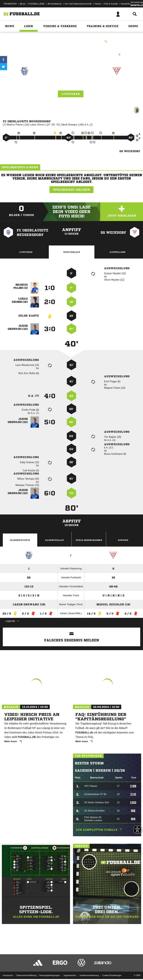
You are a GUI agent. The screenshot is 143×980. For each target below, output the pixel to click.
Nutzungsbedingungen (50, 967)
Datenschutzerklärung (26, 967)
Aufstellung (117, 252)
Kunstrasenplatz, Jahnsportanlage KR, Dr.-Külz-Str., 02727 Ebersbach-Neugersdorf (71, 55)
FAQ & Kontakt (111, 4)
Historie (123, 540)
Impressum (8, 967)
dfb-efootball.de (55, 4)
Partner (98, 4)
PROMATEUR (10, 4)
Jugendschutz (70, 967)
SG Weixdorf (117, 84)
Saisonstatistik (20, 540)
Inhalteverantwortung (89, 967)
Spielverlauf (72, 252)
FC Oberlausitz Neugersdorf (25, 87)
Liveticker (71, 94)
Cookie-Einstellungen (112, 967)
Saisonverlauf (54, 540)
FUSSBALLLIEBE (36, 4)
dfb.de (22, 4)
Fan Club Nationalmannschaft (78, 4)
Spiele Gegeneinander (89, 540)
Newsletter (126, 4)
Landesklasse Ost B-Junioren (71, 42)
